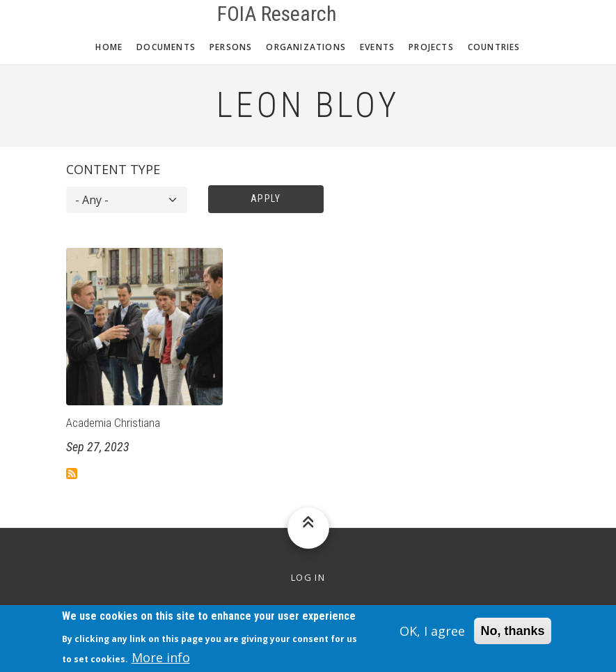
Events (377, 47)
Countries (494, 47)
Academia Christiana (113, 423)
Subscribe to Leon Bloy (72, 474)
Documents (166, 47)
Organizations (306, 47)
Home (109, 47)
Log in (308, 578)
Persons (231, 47)
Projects (431, 47)
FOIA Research (277, 14)
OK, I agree (432, 636)
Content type (113, 169)
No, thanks (512, 636)
